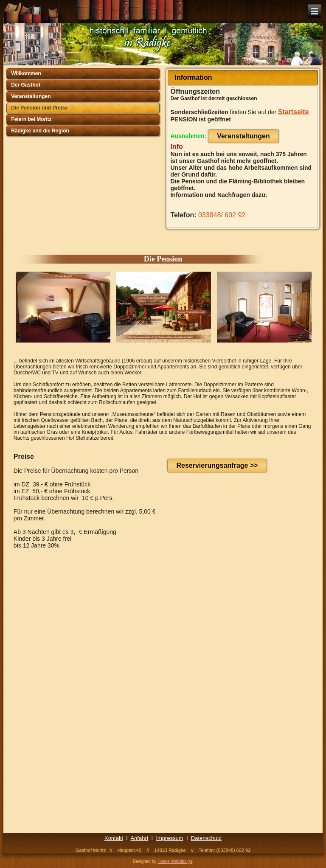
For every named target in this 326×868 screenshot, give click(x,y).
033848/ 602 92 (222, 215)
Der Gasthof (26, 85)
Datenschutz (206, 838)
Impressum (169, 838)
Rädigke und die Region (40, 131)
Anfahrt (139, 838)
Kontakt (114, 838)
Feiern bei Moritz (31, 119)
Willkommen (26, 73)
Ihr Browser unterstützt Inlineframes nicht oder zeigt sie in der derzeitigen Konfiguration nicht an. (169, 694)
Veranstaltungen (31, 96)
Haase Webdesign (175, 861)
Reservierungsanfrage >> (217, 465)
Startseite (294, 112)
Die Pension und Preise (39, 108)
